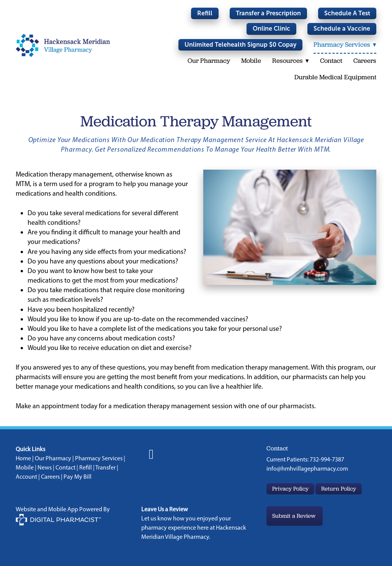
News (45, 467)
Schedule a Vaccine (342, 29)
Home (23, 458)
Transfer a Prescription (268, 13)
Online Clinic (271, 29)
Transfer (105, 467)
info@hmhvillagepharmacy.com (307, 469)
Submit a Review (295, 516)
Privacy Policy (290, 489)
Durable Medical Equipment (335, 77)
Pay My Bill (78, 477)
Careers (365, 61)
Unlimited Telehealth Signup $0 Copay (240, 45)
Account (26, 477)
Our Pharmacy (208, 61)
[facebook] (151, 455)
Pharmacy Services (99, 458)
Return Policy (339, 489)
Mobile (251, 61)
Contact (331, 61)
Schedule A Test (347, 13)
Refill (205, 13)
